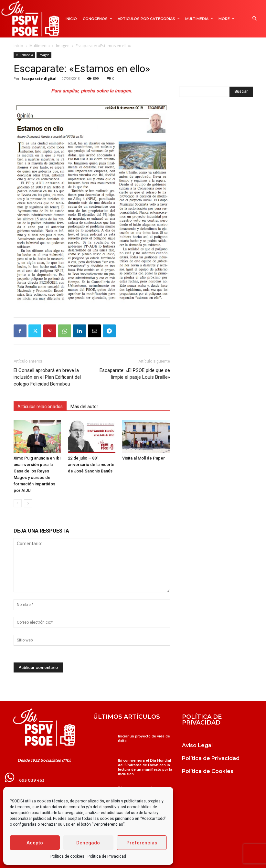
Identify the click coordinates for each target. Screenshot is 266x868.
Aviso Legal (197, 745)
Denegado (88, 843)
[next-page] (28, 503)
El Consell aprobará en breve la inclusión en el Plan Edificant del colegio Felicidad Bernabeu (47, 377)
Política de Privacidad (107, 856)
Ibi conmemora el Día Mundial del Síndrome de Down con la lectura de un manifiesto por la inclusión (145, 767)
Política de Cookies (208, 771)
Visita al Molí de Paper (144, 458)
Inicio (18, 46)
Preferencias (142, 843)
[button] (255, 19)
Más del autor (84, 407)
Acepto (35, 843)
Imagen (63, 46)
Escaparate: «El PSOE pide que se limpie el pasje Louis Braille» (135, 374)
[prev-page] (18, 503)
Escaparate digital (39, 78)
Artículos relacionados (40, 407)
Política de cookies (67, 856)
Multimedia (40, 46)
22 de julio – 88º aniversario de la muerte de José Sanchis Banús (91, 465)
